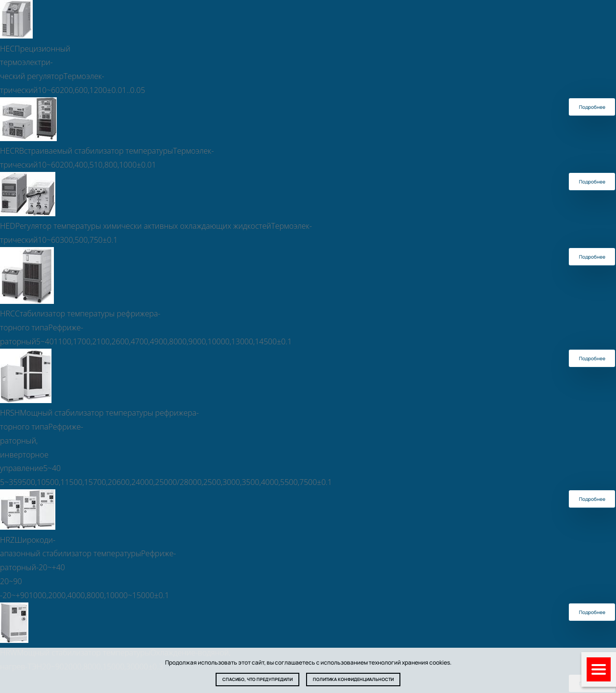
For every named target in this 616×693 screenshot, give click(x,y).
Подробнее (592, 107)
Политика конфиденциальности (353, 679)
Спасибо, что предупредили (257, 679)
